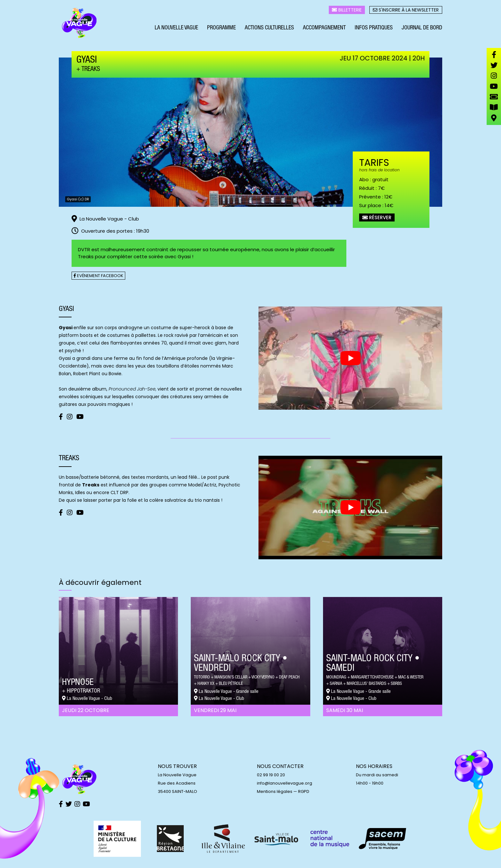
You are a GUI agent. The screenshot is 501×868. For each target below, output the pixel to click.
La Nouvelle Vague (176, 28)
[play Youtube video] (350, 358)
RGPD (304, 791)
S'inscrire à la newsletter (406, 10)
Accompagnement (324, 28)
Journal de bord (422, 28)
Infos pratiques (374, 28)
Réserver (377, 217)
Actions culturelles (269, 28)
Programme (221, 28)
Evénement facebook (98, 276)
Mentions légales (275, 791)
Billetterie (347, 10)
